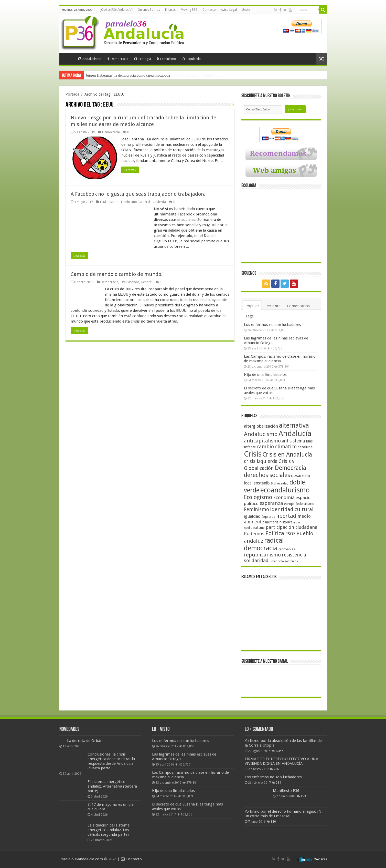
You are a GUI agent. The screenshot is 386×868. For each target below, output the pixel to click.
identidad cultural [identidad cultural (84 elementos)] (292, 509)
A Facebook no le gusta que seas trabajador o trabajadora (138, 194)
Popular (252, 306)
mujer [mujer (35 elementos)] (297, 523)
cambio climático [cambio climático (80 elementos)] (277, 447)
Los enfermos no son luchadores (272, 325)
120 (273, 822)
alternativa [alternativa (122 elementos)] (294, 425)
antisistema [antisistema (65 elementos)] (293, 441)
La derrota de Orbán (85, 741)
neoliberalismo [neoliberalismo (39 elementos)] (254, 528)
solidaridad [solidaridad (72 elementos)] (256, 560)
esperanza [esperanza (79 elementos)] (271, 503)
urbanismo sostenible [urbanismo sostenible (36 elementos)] (284, 561)
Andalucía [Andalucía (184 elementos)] (295, 433)
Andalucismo (90, 59)
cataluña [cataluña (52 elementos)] (305, 447)
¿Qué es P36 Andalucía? (116, 10)
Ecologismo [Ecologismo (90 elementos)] (258, 497)
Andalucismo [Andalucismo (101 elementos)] (261, 434)
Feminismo (166, 59)
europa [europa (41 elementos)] (289, 504)
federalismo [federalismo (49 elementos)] (305, 504)
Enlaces (170, 10)
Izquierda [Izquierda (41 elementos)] (268, 517)
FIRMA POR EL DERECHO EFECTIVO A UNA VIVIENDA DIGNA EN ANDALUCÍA (281, 761)
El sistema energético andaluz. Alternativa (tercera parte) (112, 786)
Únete (246, 10)
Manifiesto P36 (286, 791)
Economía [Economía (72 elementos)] (284, 497)
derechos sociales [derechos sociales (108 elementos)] (267, 475)
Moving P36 (189, 10)
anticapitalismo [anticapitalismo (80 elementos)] (262, 441)
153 (303, 796)
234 (278, 783)
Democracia (118, 59)
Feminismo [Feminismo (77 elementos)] (256, 509)
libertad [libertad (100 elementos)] (286, 516)
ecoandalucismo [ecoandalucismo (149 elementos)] (285, 490)
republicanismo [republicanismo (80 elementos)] (262, 555)
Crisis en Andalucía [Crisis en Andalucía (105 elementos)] (287, 455)
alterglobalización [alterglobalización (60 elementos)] (261, 426)
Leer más (130, 170)
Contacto (209, 10)
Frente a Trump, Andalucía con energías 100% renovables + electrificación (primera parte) (155, 75)
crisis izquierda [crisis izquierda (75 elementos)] (261, 461)
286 (276, 769)
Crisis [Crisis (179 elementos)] (253, 454)
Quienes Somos (149, 10)
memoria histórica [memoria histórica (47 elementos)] (279, 522)
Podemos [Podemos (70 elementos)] (254, 534)
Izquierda (191, 59)
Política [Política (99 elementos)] (275, 533)
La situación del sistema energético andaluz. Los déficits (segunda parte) (109, 830)
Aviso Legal (229, 10)
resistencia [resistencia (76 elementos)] (294, 555)
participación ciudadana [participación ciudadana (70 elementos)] (292, 527)
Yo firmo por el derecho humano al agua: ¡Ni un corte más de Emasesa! (284, 814)
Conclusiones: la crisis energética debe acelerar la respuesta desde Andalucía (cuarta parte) (111, 761)
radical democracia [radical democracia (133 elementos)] (264, 544)
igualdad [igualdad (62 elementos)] (252, 516)
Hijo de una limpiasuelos (265, 375)
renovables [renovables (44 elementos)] (287, 549)
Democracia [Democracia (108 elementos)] (291, 468)
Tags (250, 316)
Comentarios (298, 306)
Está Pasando (110, 202)
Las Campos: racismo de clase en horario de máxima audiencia (280, 359)
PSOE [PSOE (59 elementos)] (290, 534)
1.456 (279, 751)
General (144, 202)
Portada (69, 58)
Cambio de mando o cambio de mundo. (117, 274)
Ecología (142, 59)
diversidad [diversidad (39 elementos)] (281, 483)
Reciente (273, 306)
